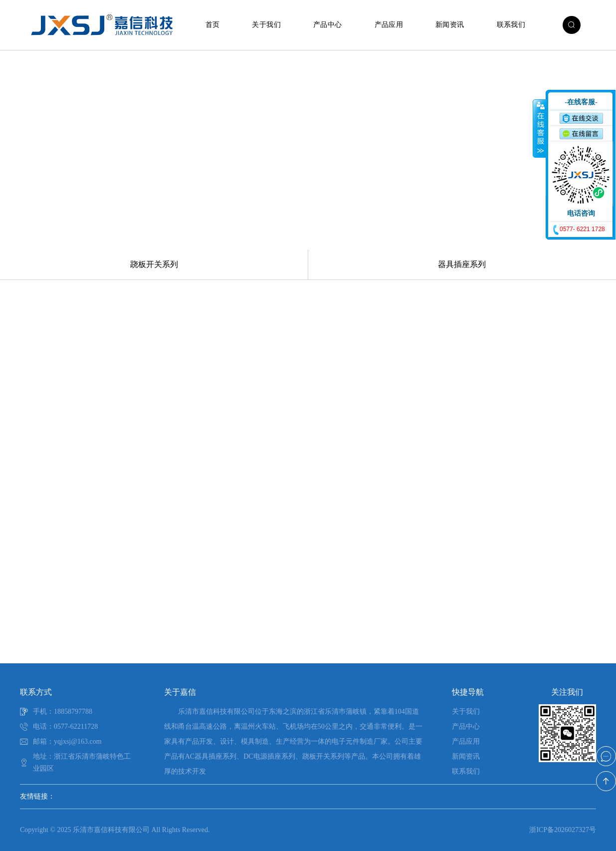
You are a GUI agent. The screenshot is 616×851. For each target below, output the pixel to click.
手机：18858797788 (63, 711)
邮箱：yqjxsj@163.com (67, 741)
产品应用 (389, 25)
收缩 (540, 128)
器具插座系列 (462, 264)
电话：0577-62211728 (65, 726)
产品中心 (328, 25)
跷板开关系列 (154, 264)
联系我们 (511, 25)
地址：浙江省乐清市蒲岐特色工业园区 (82, 762)
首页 (213, 25)
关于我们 (266, 25)
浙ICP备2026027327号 (563, 830)
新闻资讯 (450, 25)
